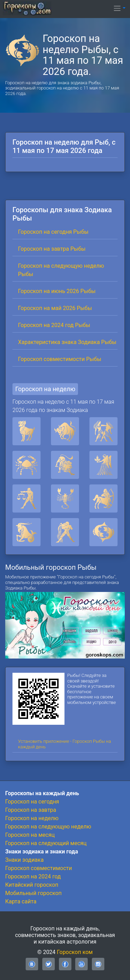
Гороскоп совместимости (38, 868)
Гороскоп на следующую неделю (48, 827)
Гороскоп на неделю (45, 389)
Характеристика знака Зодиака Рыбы (67, 342)
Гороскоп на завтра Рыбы (52, 249)
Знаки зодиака (24, 860)
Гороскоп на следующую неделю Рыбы (61, 270)
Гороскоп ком (75, 952)
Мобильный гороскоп (33, 893)
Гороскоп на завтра (31, 810)
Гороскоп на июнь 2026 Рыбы (57, 291)
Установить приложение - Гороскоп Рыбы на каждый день (64, 744)
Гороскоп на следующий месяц (46, 843)
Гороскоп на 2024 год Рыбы (54, 325)
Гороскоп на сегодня (32, 802)
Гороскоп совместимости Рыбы (60, 359)
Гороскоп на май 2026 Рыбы (55, 308)
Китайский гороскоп (32, 885)
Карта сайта (21, 901)
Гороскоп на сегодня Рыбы (53, 232)
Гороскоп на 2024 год (33, 876)
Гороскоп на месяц (30, 835)
